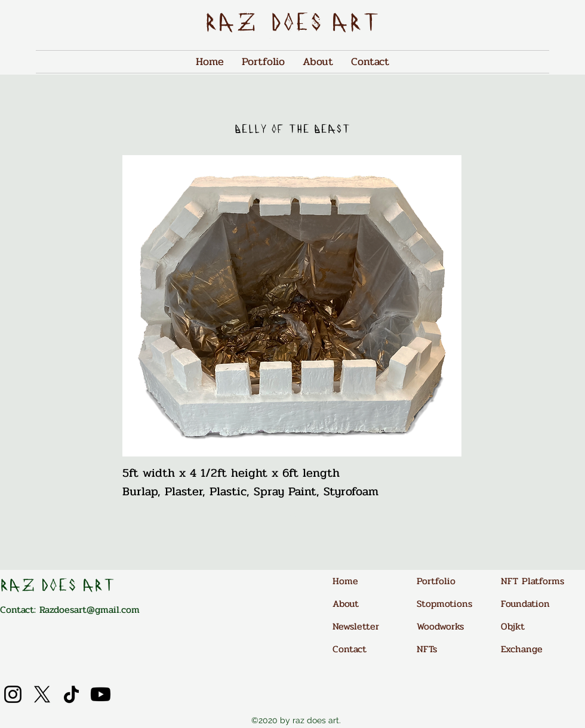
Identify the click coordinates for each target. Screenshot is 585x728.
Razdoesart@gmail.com (90, 610)
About (346, 604)
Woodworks (440, 626)
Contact (350, 649)
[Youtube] (101, 694)
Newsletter (356, 626)
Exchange (522, 649)
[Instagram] (13, 694)
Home (345, 581)
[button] (292, 306)
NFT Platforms (532, 581)
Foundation (525, 604)
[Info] (292, 516)
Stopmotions (444, 604)
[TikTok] (71, 694)
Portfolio (436, 581)
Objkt (513, 626)
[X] (42, 694)
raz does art (292, 24)
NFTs (427, 649)
